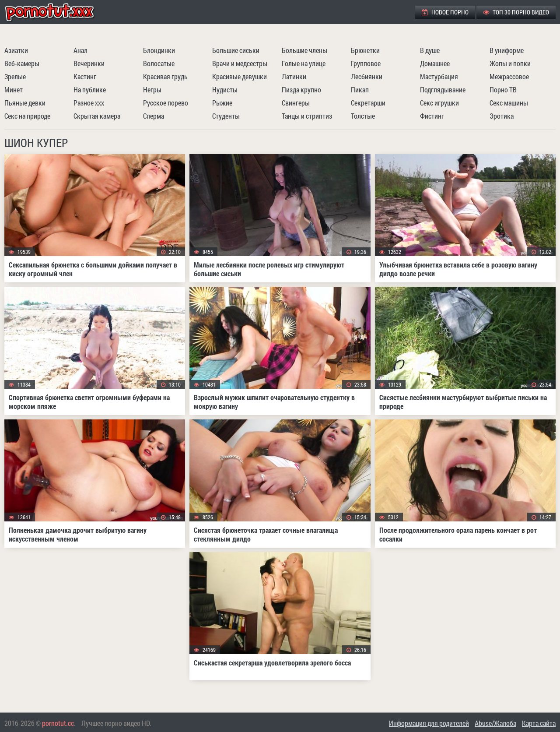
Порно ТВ (503, 90)
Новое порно (445, 12)
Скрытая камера (97, 116)
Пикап (360, 90)
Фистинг (432, 116)
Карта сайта (539, 723)
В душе (430, 50)
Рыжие (222, 103)
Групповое (366, 63)
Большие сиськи (236, 50)
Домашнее (435, 63)
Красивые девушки (240, 76)
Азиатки (16, 50)
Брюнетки (365, 50)
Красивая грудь (165, 76)
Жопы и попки (510, 63)
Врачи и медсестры (240, 63)
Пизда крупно (301, 90)
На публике (90, 90)
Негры (152, 90)
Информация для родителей (429, 723)
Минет (14, 90)
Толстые (363, 116)
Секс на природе (27, 116)
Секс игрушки (439, 103)
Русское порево (166, 103)
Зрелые (15, 76)
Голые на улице (304, 63)
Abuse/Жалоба (495, 723)
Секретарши (368, 103)
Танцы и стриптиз (307, 116)
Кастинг (85, 76)
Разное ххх (89, 103)
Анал (80, 50)
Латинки (294, 76)
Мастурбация (439, 76)
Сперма (154, 116)
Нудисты (225, 90)
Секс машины (509, 103)
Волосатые (159, 63)
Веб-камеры (22, 63)
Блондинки (159, 50)
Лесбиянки (367, 76)
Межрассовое (509, 76)
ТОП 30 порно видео (516, 12)
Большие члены (304, 50)
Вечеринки (89, 63)
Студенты (226, 116)
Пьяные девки (25, 103)
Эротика (502, 116)
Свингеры (296, 103)
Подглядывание (443, 90)
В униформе (507, 50)
